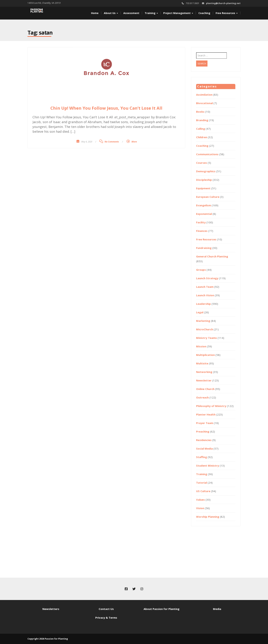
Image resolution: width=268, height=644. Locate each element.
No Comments (112, 142)
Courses (202, 163)
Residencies (204, 440)
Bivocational (204, 103)
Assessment (131, 13)
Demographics (206, 171)
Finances (202, 231)
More (134, 142)
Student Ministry (208, 466)
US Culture (203, 491)
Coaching (204, 13)
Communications (207, 154)
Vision (200, 508)
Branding (202, 120)
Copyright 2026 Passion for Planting (48, 639)
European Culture (208, 197)
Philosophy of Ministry (211, 406)
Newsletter (204, 380)
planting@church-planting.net (223, 3)
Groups (201, 270)
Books (200, 112)
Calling (201, 129)
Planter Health (206, 414)
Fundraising (204, 248)
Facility (201, 222)
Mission (201, 346)
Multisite (202, 363)
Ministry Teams (207, 338)
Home (95, 13)
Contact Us (106, 609)
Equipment (203, 188)
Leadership (203, 304)
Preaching (203, 431)
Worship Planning (208, 517)
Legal (200, 312)
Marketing (203, 321)
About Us (111, 13)
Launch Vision (205, 295)
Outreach (202, 397)
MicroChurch (205, 329)
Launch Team (205, 287)
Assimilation (204, 95)
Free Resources (227, 13)
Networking (204, 372)
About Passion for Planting (162, 609)
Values (200, 500)
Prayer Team (205, 423)
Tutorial (202, 483)
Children (202, 137)
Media (217, 609)
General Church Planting (212, 256)
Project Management (178, 13)
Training (151, 13)
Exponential (204, 214)
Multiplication (205, 355)
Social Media (204, 448)
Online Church (205, 389)
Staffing (202, 457)
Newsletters (51, 609)
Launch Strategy (207, 278)
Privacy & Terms (106, 618)
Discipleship (204, 180)
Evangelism (204, 205)
